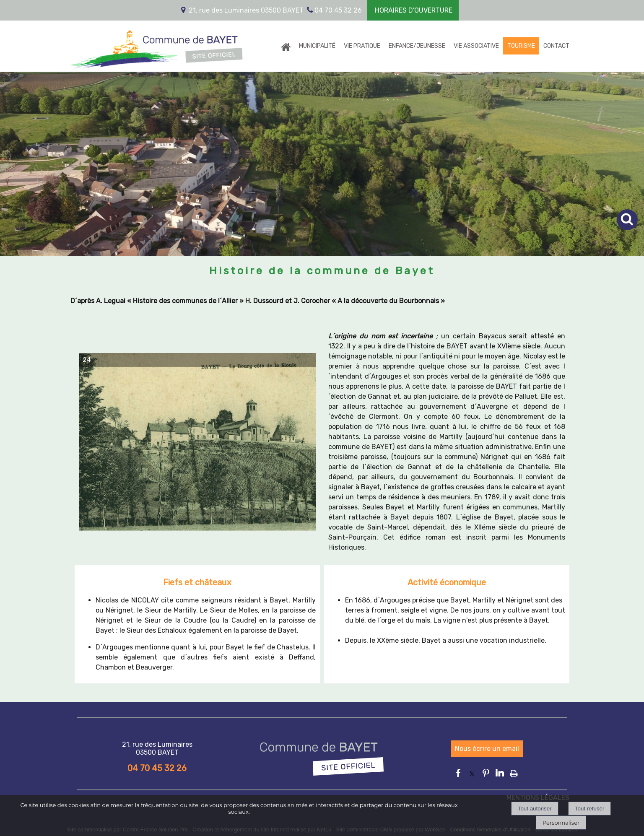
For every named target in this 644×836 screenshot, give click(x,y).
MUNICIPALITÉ (317, 46)
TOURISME (521, 46)
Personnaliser (561, 823)
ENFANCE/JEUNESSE (417, 46)
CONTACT (556, 46)
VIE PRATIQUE (362, 46)
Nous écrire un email (487, 749)
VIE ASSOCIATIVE (476, 46)
